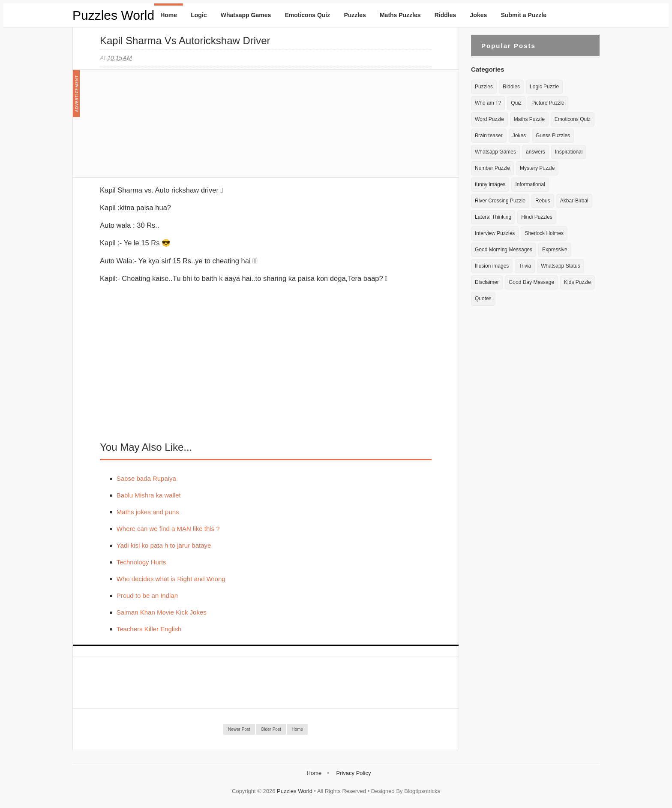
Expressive (555, 250)
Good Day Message (531, 282)
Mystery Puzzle (537, 168)
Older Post (271, 729)
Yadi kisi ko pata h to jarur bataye (164, 545)
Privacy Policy (353, 773)
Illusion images (492, 266)
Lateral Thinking (493, 217)
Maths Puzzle (529, 119)
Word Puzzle (489, 119)
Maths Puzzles (400, 15)
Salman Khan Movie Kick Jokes (162, 612)
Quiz (516, 103)
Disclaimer (487, 282)
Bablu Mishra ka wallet (149, 495)
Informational (530, 184)
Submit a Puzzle (523, 15)
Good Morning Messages (504, 250)
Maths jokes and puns (148, 512)
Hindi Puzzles (537, 217)
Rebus (543, 201)
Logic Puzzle (544, 87)
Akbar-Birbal (574, 201)
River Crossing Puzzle (500, 201)
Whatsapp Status (560, 266)
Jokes (479, 15)
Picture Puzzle (548, 103)
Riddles (445, 15)
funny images (490, 184)
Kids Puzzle (577, 282)
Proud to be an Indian (147, 595)
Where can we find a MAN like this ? (168, 529)
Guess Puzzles (553, 136)
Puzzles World (113, 15)
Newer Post (239, 729)
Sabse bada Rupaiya (146, 478)
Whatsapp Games (246, 15)
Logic (199, 15)
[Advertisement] (164, 128)
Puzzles (355, 15)
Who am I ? (488, 103)
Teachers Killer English (149, 629)
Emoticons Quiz (307, 15)
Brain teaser (489, 136)
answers (535, 152)
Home (169, 15)
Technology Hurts (141, 562)
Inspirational (569, 152)
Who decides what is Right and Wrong (171, 579)
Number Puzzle (492, 168)
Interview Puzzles (495, 233)
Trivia (525, 266)
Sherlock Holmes (544, 233)
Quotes (483, 298)
